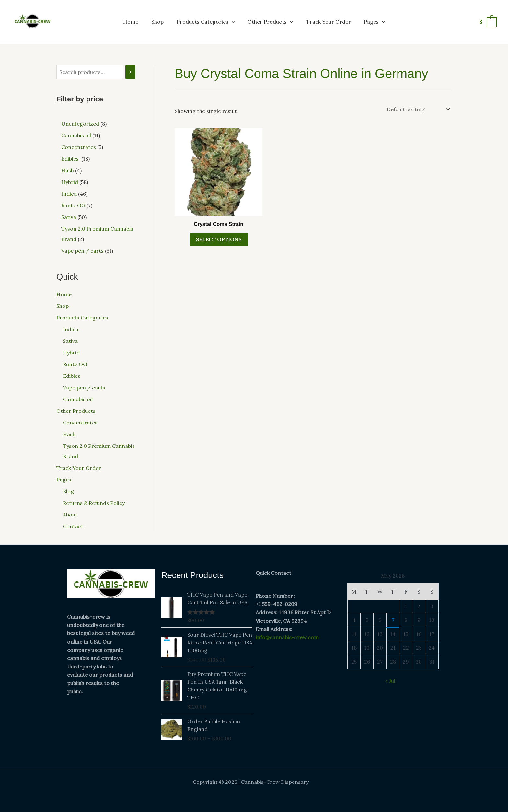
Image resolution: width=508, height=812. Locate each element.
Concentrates (80, 423)
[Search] (130, 72)
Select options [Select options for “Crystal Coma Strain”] (219, 239)
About (70, 515)
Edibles (72, 376)
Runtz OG (75, 364)
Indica (71, 329)
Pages (375, 22)
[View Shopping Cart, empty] (488, 22)
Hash (69, 434)
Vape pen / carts (84, 388)
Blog (68, 491)
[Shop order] (418, 109)
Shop (157, 22)
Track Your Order (329, 22)
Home (131, 22)
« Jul (390, 681)
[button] (232, 22)
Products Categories (206, 22)
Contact (73, 526)
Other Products (270, 22)
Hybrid (71, 353)
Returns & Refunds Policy (94, 503)
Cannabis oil (78, 399)
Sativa (70, 341)
